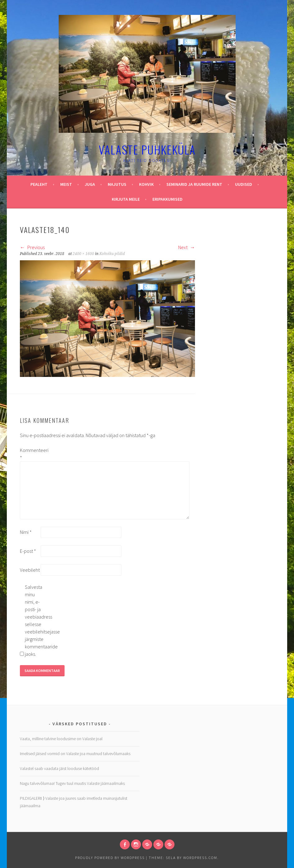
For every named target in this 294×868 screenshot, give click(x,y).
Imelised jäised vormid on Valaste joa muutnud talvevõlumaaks (75, 754)
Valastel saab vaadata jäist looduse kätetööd (59, 768)
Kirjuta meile (126, 199)
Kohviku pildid (112, 254)
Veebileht (30, 570)
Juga (90, 184)
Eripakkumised (167, 199)
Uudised (244, 184)
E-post (28, 551)
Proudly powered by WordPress (110, 858)
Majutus (117, 184)
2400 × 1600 (83, 254)
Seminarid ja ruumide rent (194, 184)
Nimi (26, 532)
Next (187, 247)
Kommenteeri (30, 454)
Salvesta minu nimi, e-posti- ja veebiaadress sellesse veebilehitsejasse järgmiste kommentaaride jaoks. (35, 620)
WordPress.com (200, 858)
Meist (66, 184)
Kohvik (146, 184)
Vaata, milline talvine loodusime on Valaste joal (61, 739)
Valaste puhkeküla (147, 149)
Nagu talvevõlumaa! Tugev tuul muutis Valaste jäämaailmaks (72, 783)
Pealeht (39, 184)
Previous (32, 247)
